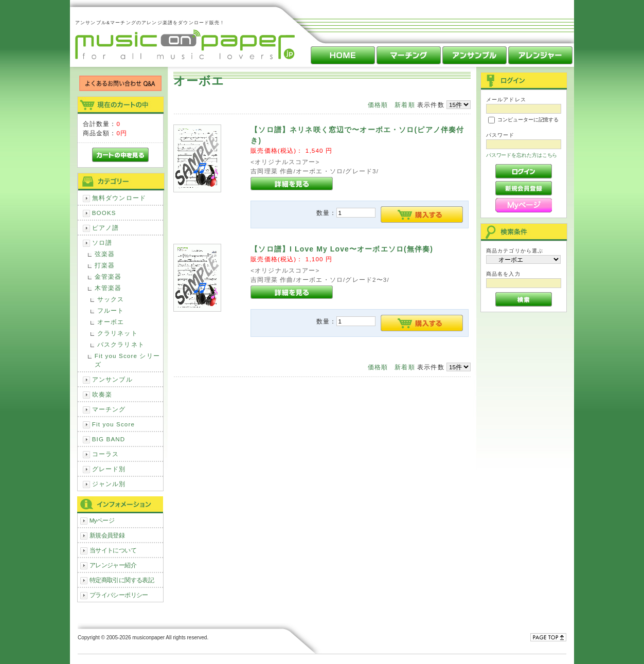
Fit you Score (113, 424)
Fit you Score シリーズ (127, 360)
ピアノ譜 (106, 228)
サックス (111, 299)
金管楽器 (108, 276)
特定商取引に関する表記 (122, 580)
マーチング (109, 409)
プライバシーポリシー (119, 595)
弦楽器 (105, 254)
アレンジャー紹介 (113, 565)
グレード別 (109, 469)
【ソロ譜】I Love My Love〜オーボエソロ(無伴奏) (342, 249)
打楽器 (105, 265)
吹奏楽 (102, 394)
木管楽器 (108, 288)
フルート (111, 310)
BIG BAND (109, 439)
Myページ (102, 520)
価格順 (378, 105)
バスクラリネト (121, 344)
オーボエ (111, 322)
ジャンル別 (109, 484)
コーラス (106, 454)
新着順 (405, 105)
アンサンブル (112, 379)
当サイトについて (113, 550)
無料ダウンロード (119, 198)
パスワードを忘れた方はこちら (522, 155)
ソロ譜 (102, 243)
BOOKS (104, 213)
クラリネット (118, 333)
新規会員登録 (107, 535)
